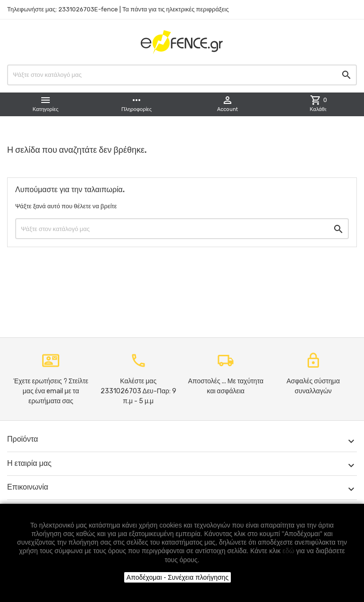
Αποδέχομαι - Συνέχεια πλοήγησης (177, 577)
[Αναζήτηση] (182, 75)
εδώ (288, 551)
